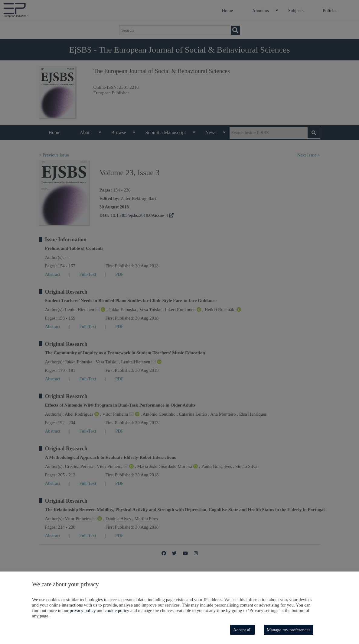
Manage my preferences (289, 630)
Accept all (242, 630)
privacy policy (83, 610)
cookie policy (117, 610)
